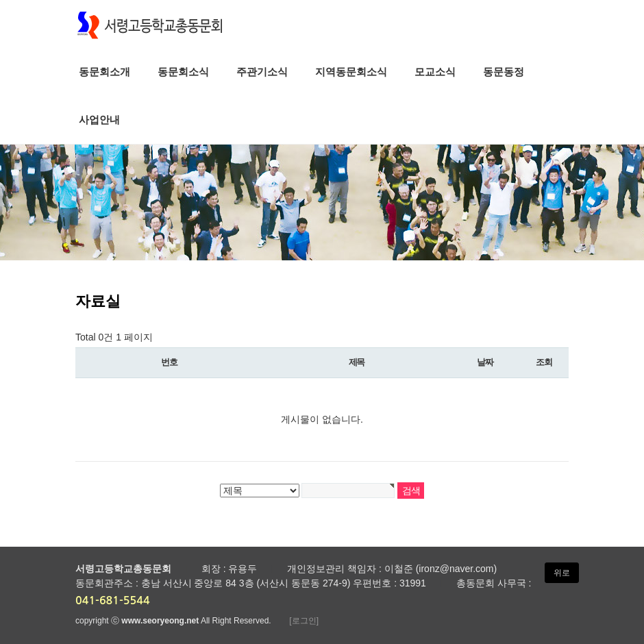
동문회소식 (183, 72)
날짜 (485, 362)
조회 (544, 362)
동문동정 (504, 72)
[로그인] (304, 621)
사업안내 (99, 120)
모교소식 (435, 72)
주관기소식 (262, 72)
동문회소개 (104, 72)
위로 (562, 573)
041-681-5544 (113, 600)
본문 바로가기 (0, 0)
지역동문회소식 (351, 72)
